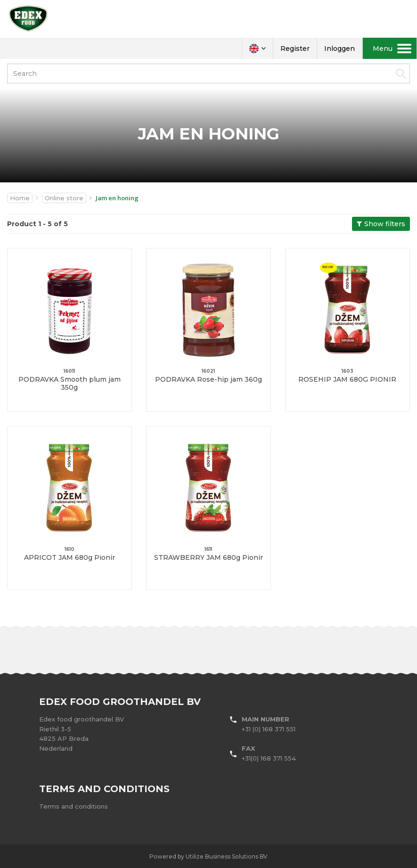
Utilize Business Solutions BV (227, 856)
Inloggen (339, 49)
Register (295, 49)
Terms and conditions (74, 806)
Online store (64, 198)
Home (20, 198)
